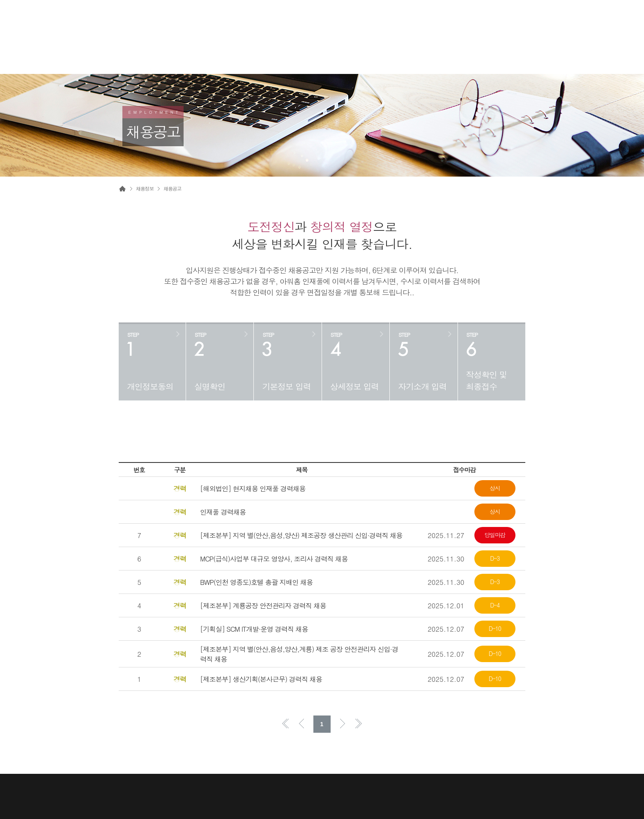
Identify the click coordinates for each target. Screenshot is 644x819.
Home (122, 189)
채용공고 (172, 188)
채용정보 (145, 188)
